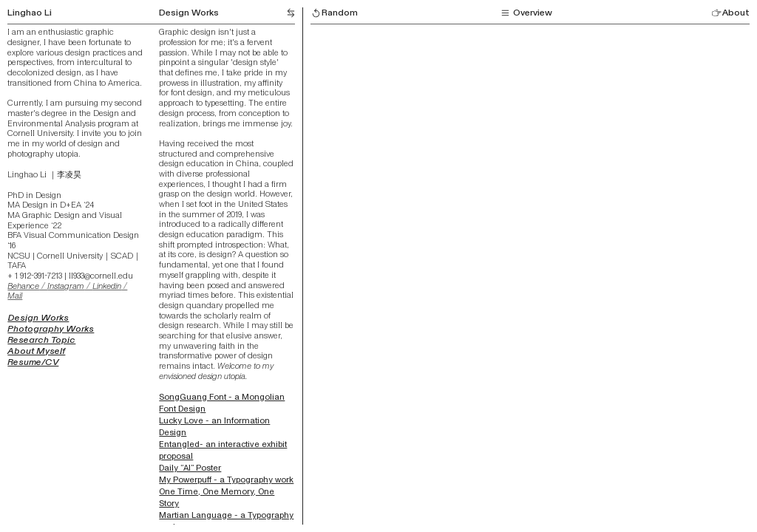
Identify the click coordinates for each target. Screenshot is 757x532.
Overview (526, 13)
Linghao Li (30, 13)
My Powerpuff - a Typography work (226, 480)
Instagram (66, 286)
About (730, 13)
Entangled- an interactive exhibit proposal (223, 450)
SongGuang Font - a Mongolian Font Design (222, 403)
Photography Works (51, 329)
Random (334, 13)
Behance (23, 286)
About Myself (36, 351)
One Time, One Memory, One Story (217, 497)
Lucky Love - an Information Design (214, 426)
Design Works (189, 13)
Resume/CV (33, 362)
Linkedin (107, 286)
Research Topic (41, 340)
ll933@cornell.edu (101, 276)
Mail (15, 296)
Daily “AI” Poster (190, 468)
